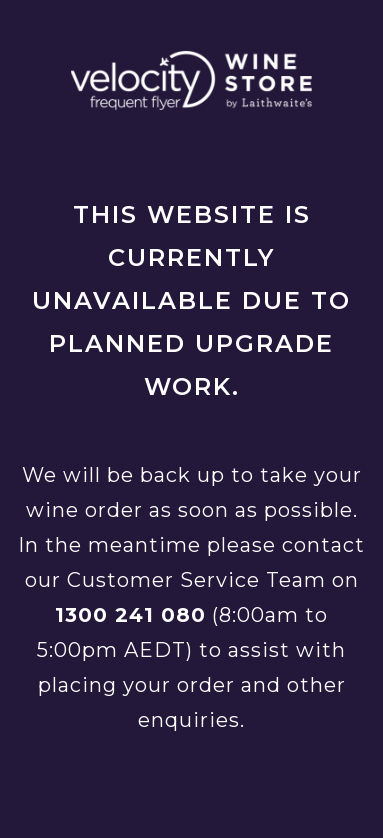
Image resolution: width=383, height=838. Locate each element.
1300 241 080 (130, 615)
